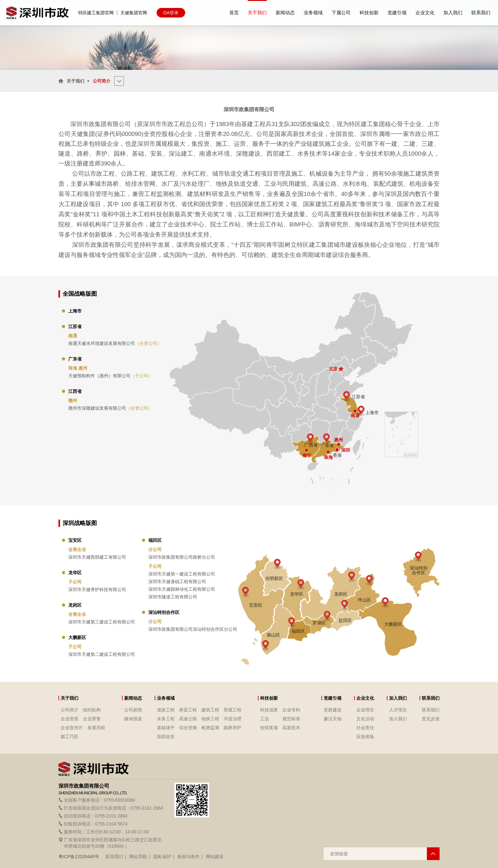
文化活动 (365, 719)
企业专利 (291, 710)
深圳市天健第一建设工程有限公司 (182, 574)
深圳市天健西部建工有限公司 (97, 557)
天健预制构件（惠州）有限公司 (111, 376)
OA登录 (171, 13)
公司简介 (70, 710)
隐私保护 (162, 857)
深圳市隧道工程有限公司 (173, 597)
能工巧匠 (70, 737)
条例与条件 (188, 857)
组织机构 (92, 710)
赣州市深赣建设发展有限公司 (111, 408)
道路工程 (166, 710)
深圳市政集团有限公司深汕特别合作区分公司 (193, 629)
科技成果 (269, 710)
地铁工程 (210, 719)
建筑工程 (210, 710)
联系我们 (431, 710)
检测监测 (210, 728)
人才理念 (398, 710)
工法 (265, 719)
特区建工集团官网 (96, 13)
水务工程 (166, 719)
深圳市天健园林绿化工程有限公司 (182, 589)
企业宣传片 (72, 728)
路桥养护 (232, 728)
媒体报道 (133, 719)
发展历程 (96, 728)
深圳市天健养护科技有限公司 (97, 589)
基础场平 (166, 728)
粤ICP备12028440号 (79, 857)
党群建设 (333, 710)
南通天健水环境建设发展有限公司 (115, 343)
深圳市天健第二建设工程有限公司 (102, 654)
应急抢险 (365, 737)
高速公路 (188, 719)
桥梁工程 (188, 710)
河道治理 (232, 719)
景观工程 (232, 710)
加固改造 (166, 737)
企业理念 (365, 710)
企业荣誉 (92, 719)
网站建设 (215, 857)
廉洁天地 (333, 719)
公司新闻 (133, 710)
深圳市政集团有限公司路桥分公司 (182, 557)
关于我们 (76, 81)
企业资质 (70, 719)
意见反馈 (431, 719)
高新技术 (291, 728)
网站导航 (138, 857)
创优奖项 (269, 728)
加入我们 (398, 719)
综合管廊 (188, 728)
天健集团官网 (134, 13)
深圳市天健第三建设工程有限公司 (102, 622)
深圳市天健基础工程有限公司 (177, 582)
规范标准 (291, 719)
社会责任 (365, 728)
